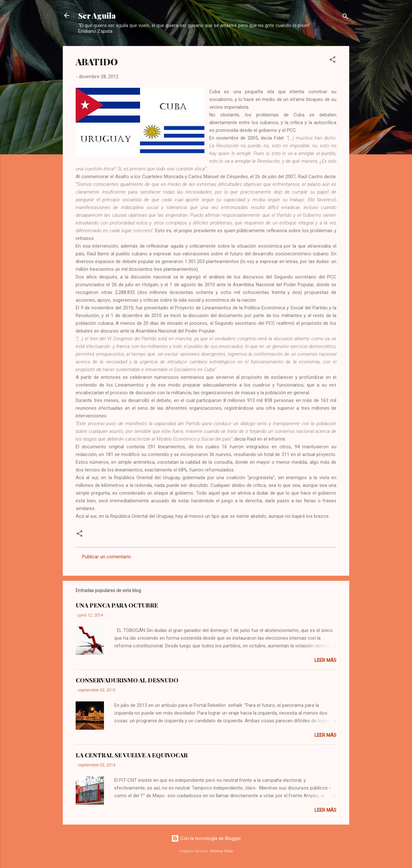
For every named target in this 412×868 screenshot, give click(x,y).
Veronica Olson (221, 851)
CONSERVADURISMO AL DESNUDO (127, 680)
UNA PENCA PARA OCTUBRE (117, 605)
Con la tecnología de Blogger (206, 838)
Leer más (325, 660)
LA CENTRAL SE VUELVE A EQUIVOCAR (132, 755)
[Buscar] (345, 18)
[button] (332, 61)
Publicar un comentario (107, 557)
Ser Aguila (97, 15)
